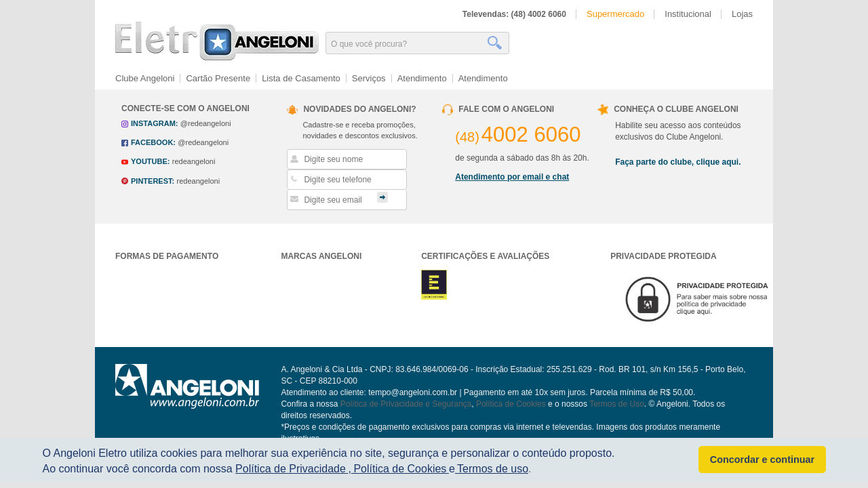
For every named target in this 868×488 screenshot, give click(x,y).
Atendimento (422, 78)
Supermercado (615, 14)
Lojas (742, 14)
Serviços (369, 78)
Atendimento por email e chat (512, 177)
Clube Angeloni (145, 78)
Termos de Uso (617, 404)
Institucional (688, 14)
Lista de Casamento (301, 78)
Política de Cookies (511, 404)
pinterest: (153, 181)
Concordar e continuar (762, 460)
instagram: (154, 123)
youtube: (150, 161)
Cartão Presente (218, 78)
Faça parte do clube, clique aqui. (678, 162)
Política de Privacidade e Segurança (406, 404)
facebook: (153, 142)
